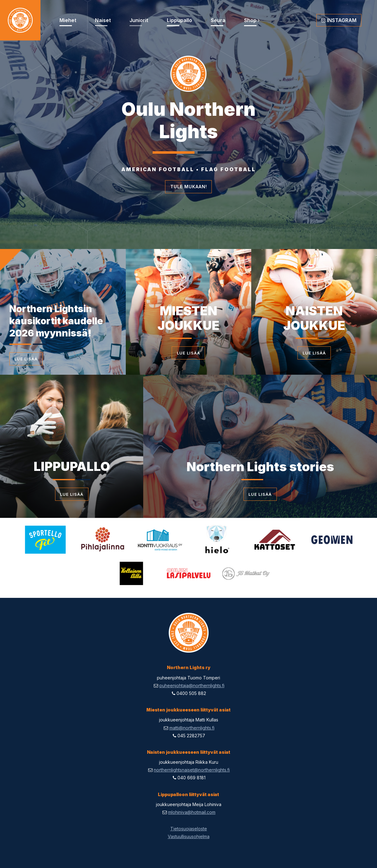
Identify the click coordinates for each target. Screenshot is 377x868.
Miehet (68, 20)
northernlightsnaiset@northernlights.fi (192, 770)
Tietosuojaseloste (189, 829)
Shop (252, 20)
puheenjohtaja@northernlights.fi (192, 685)
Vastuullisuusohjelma (189, 836)
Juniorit (139, 20)
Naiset (103, 20)
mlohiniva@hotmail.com (192, 812)
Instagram (339, 20)
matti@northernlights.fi (192, 728)
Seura (218, 20)
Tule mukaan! (189, 187)
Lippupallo (179, 20)
